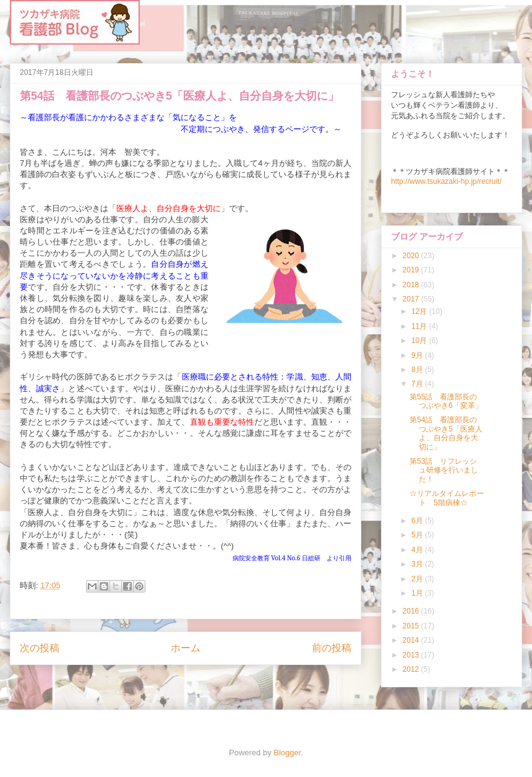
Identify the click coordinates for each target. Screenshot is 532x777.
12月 (420, 311)
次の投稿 (40, 648)
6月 (418, 521)
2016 (412, 611)
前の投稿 (332, 648)
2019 (412, 270)
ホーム (186, 648)
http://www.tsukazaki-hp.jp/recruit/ (446, 181)
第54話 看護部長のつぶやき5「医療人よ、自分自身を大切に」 (446, 433)
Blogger (287, 753)
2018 (412, 285)
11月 (420, 326)
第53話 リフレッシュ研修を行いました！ (444, 470)
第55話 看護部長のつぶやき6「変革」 (446, 401)
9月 (418, 355)
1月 (418, 593)
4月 (418, 550)
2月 (418, 579)
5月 (418, 535)
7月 (418, 384)
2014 (412, 640)
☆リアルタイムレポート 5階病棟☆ (447, 498)
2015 (412, 626)
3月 (418, 564)
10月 (420, 341)
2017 (412, 299)
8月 (418, 370)
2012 (412, 669)
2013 (412, 655)
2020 (412, 256)
